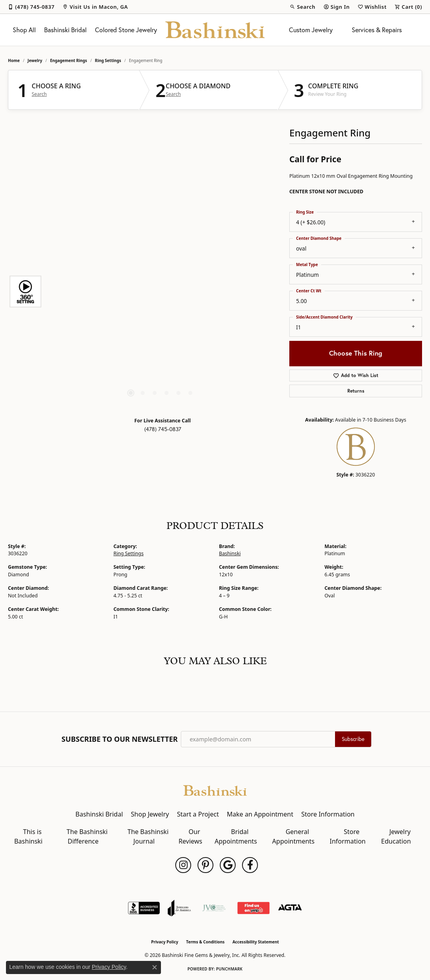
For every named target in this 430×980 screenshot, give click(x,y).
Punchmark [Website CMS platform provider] (230, 969)
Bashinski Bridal (65, 30)
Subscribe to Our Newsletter (120, 739)
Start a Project (198, 814)
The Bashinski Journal (148, 836)
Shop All (24, 30)
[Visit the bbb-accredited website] (144, 908)
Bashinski (230, 553)
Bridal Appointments (236, 836)
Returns (356, 391)
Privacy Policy (165, 942)
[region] (161, 292)
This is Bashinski (28, 836)
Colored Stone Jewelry (126, 30)
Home (14, 60)
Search (39, 94)
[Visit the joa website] (179, 908)
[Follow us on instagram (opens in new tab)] (183, 865)
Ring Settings (108, 60)
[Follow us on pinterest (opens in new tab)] (205, 865)
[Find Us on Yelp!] (253, 908)
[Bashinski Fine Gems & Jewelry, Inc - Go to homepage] (215, 790)
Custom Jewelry (311, 30)
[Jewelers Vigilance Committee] (214, 908)
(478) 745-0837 (163, 429)
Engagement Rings (69, 60)
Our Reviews (190, 836)
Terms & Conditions (205, 942)
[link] (31, 7)
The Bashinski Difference (87, 836)
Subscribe (353, 739)
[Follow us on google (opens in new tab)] (228, 865)
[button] (302, 7)
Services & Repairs (377, 30)
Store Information (328, 814)
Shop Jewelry (150, 814)
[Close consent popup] (155, 967)
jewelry (35, 60)
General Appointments (293, 836)
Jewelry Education (396, 836)
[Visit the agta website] (290, 908)
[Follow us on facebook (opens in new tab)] (250, 865)
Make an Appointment (260, 814)
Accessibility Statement (256, 942)
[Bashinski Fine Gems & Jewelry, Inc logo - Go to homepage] (215, 30)
